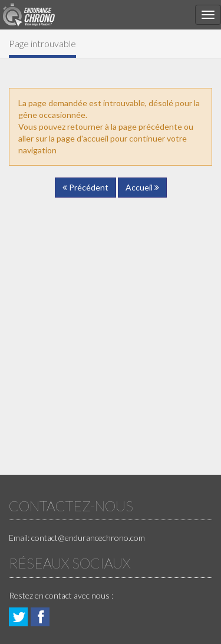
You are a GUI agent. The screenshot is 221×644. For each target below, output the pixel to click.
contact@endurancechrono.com (88, 538)
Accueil (142, 187)
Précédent (85, 187)
